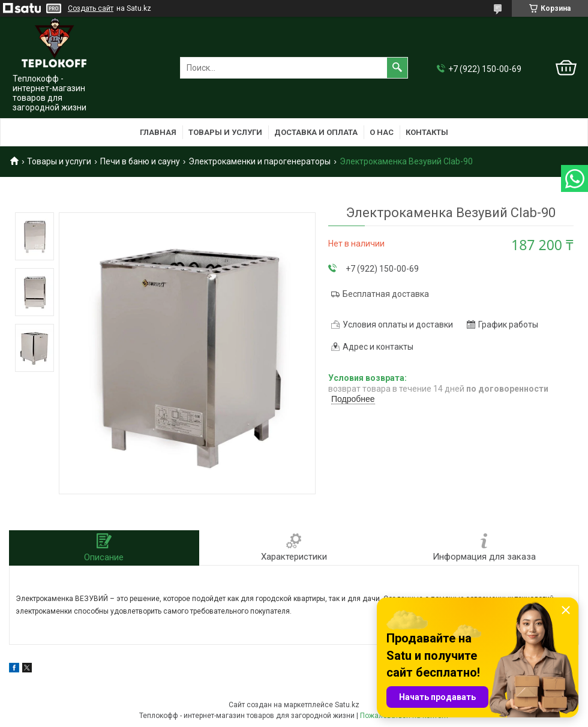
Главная (158, 132)
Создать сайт (91, 8)
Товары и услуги (225, 132)
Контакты (427, 132)
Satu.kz (347, 705)
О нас (382, 132)
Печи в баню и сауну (140, 161)
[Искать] (397, 68)
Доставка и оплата (316, 132)
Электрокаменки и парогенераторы (259, 161)
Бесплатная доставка (386, 294)
